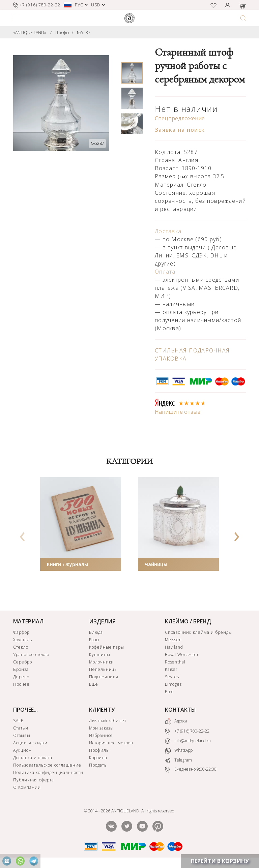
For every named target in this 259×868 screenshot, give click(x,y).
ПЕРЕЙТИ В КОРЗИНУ (220, 861)
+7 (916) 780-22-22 (187, 731)
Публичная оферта (34, 780)
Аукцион (22, 750)
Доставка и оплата (33, 758)
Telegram (178, 760)
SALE (18, 721)
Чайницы (156, 564)
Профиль (99, 750)
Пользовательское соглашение (47, 765)
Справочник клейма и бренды (198, 632)
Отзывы (22, 735)
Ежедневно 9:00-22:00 (191, 769)
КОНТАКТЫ (180, 710)
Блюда (96, 632)
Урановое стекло (31, 655)
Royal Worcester (182, 655)
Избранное (101, 735)
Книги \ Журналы (67, 564)
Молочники (102, 662)
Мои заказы (102, 728)
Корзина (98, 758)
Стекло (21, 647)
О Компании (27, 787)
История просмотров (111, 743)
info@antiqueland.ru (188, 741)
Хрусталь (23, 640)
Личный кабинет (108, 721)
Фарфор (21, 632)
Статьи (21, 728)
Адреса (176, 721)
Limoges (174, 684)
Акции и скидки (30, 743)
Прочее (21, 684)
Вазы (94, 640)
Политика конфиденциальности (48, 772)
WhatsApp (179, 751)
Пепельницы (104, 669)
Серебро (23, 662)
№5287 (84, 33)
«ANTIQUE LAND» (30, 33)
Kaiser (171, 669)
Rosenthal (175, 662)
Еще (94, 684)
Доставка (168, 231)
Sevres (172, 677)
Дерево (21, 677)
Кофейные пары (107, 647)
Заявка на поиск (180, 130)
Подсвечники (104, 677)
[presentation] (23, 534)
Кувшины (100, 655)
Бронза (21, 669)
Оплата (165, 272)
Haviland (174, 647)
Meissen (174, 640)
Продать (98, 765)
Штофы (62, 33)
